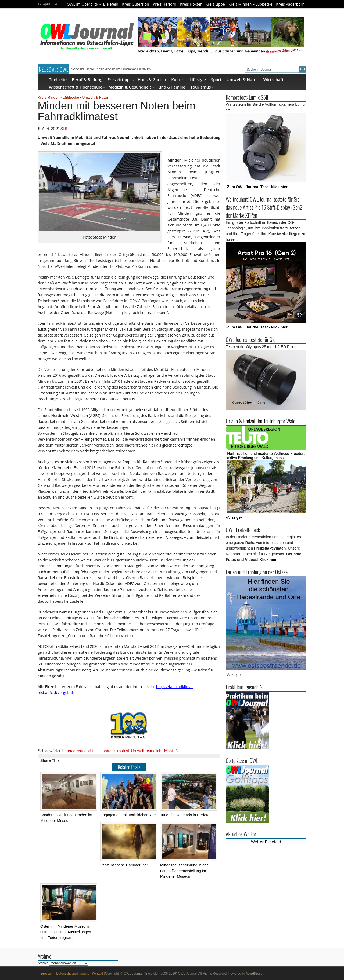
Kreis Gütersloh (136, 4)
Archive (43, 963)
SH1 (64, 129)
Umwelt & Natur (242, 79)
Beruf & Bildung (87, 79)
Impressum (46, 974)
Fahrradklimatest (115, 751)
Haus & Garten (152, 79)
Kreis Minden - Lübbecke (58, 98)
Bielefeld (111, 4)
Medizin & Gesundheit (131, 87)
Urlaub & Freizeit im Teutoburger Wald (261, 421)
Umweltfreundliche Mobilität (155, 751)
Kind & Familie (171, 87)
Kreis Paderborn (290, 4)
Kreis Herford (165, 4)
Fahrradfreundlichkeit (80, 751)
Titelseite (58, 79)
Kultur (179, 79)
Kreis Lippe (215, 4)
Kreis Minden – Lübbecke (251, 4)
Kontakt (97, 974)
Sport (216, 79)
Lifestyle (198, 79)
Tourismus (202, 87)
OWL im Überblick (84, 4)
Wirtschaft (273, 79)
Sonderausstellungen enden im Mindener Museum (111, 69)
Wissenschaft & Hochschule (77, 87)
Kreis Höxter (191, 4)
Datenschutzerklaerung (73, 974)
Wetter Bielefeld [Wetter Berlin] (266, 842)
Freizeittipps (121, 79)
